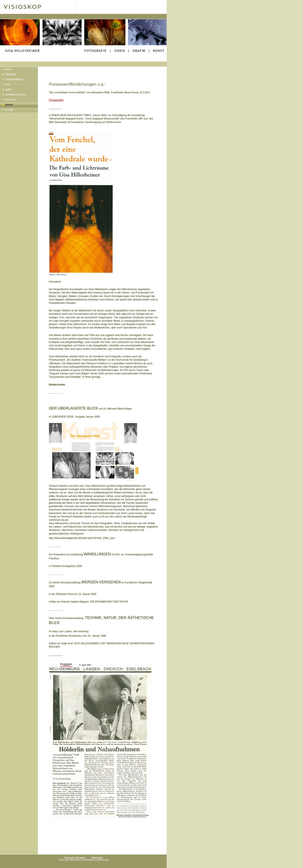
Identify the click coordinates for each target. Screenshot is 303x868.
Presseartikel (56, 100)
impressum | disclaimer (75, 858)
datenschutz (97, 858)
